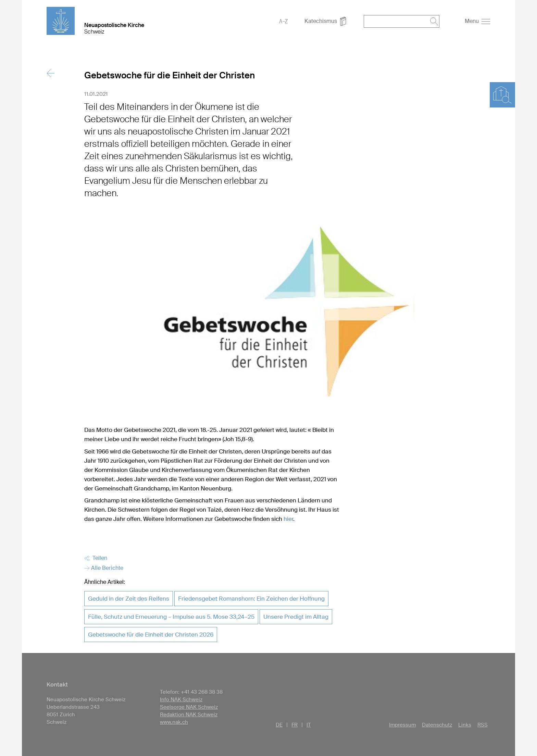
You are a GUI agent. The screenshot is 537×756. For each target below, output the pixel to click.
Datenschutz (437, 725)
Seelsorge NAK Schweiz (189, 707)
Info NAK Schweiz (181, 700)
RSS (483, 725)
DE (279, 725)
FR (295, 725)
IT (309, 725)
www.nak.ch (174, 722)
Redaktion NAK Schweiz (189, 715)
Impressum (402, 725)
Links (465, 725)
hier (288, 519)
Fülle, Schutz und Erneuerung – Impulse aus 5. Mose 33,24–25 (171, 617)
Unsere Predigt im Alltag (296, 617)
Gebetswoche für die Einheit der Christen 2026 (151, 635)
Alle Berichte (104, 568)
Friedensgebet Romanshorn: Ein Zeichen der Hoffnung (251, 599)
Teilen (96, 558)
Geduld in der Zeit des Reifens (129, 599)
